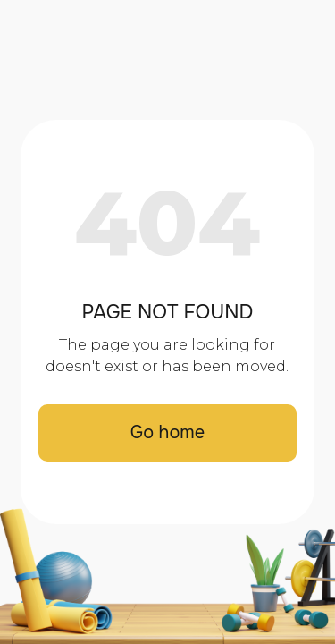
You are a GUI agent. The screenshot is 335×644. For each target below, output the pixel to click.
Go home (167, 432)
